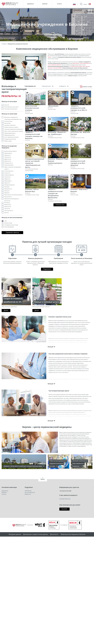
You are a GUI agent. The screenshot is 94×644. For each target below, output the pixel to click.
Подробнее (47, 269)
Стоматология (8, 157)
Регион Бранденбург (9, 227)
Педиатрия (7, 193)
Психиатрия (7, 203)
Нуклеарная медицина (10, 185)
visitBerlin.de (28, 491)
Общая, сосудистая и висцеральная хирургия (13, 168)
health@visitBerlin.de (65, 499)
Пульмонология (8, 197)
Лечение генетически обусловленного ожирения (80, 464)
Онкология (7, 191)
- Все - (6, 221)
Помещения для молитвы (10, 139)
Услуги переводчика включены (11, 137)
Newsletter (64, 509)
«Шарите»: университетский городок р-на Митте (79, 108)
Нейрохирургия (8, 181)
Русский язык (7, 123)
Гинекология (7, 173)
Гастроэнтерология (9, 171)
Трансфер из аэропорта (10, 125)
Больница (7, 105)
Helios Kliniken (76, 63)
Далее (6, 450)
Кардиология (7, 155)
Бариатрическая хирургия (10, 151)
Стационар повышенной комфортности (14, 129)
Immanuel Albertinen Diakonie (54, 65)
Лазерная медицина (9, 175)
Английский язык (8, 121)
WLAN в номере (8, 141)
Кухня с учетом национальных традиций (14, 131)
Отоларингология (8, 163)
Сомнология (7, 209)
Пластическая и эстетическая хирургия (13, 195)
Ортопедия (7, 187)
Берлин (4, 493)
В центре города (8, 223)
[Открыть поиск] (83, 4)
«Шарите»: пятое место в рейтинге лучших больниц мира (23, 466)
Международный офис (10, 135)
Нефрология (7, 179)
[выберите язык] (75, 4)
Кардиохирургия (8, 153)
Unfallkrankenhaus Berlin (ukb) (78, 66)
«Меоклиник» (53, 106)
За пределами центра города (11, 225)
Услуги (4, 494)
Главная (4, 44)
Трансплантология (9, 211)
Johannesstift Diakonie (85, 63)
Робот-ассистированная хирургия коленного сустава (58, 464)
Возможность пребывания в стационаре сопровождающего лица (13, 118)
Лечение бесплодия (9, 165)
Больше (50, 347)
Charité (49, 57)
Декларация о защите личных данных (36, 534)
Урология (6, 213)
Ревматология (8, 207)
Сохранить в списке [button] (27, 93)
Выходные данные (15, 534)
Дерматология (8, 159)
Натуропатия (7, 177)
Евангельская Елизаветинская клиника (32, 108)
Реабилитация (8, 205)
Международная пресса (10, 133)
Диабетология (8, 161)
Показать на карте (87, 87)
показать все (60, 205)
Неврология (7, 183)
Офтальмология (8, 189)
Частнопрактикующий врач (11, 109)
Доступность (54, 534)
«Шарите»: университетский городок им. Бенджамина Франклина (55, 194)
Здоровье (5, 491)
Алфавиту (66, 86)
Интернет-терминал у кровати (11, 127)
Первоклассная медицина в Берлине (73, 534)
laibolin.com (28, 494)
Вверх (43, 479)
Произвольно (50, 86)
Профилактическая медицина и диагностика (12, 200)
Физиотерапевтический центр (11, 107)
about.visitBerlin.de (30, 493)
